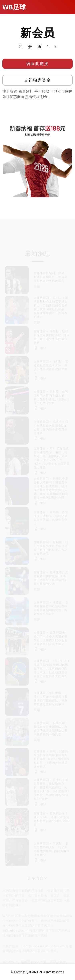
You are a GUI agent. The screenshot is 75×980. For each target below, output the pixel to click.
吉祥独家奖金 (37, 81)
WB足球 (14, 7)
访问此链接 (37, 65)
